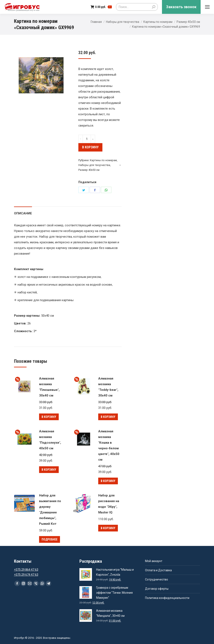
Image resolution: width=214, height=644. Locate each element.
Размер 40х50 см (188, 22)
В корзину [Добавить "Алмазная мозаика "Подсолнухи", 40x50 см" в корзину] (49, 470)
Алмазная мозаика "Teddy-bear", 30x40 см (108, 387)
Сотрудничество (157, 579)
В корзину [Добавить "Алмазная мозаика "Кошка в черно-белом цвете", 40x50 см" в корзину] (108, 481)
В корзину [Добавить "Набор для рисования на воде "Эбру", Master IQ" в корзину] (108, 528)
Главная (96, 22)
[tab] (23, 211)
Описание (23, 213)
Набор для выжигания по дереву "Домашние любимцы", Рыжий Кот (50, 510)
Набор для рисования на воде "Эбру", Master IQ (109, 504)
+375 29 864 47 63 (26, 570)
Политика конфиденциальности (167, 598)
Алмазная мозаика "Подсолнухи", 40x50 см (50, 440)
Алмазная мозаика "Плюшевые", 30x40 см (49, 387)
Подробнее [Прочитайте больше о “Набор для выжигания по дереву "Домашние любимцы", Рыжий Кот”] (50, 539)
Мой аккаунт (154, 561)
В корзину (90, 147)
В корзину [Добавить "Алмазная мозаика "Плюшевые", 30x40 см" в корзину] (49, 417)
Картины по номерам (158, 22)
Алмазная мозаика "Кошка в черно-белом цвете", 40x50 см (109, 445)
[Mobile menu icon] (207, 7)
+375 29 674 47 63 (26, 575)
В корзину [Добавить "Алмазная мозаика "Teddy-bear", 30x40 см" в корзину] (108, 417)
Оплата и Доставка (158, 570)
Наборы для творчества (123, 22)
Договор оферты (157, 589)
